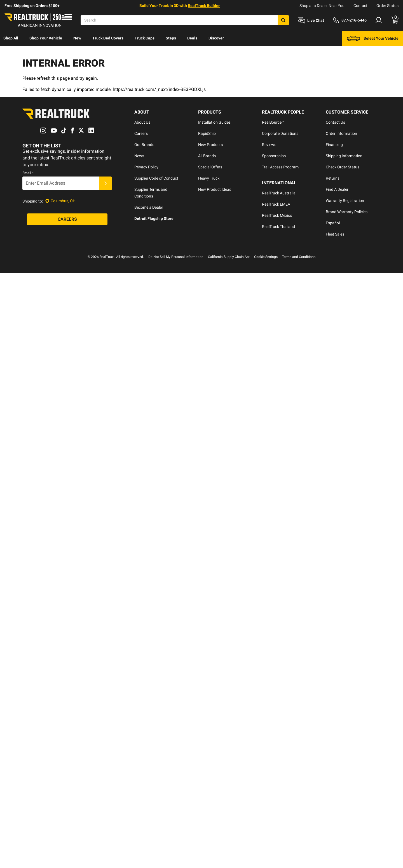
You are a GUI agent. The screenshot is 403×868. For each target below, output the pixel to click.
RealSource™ (273, 122)
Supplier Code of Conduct (156, 178)
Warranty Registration (345, 201)
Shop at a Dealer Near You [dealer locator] (322, 6)
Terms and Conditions (299, 257)
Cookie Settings (266, 257)
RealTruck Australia (279, 193)
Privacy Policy (146, 167)
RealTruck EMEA (276, 204)
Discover (216, 38)
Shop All (11, 38)
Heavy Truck (209, 178)
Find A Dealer (337, 189)
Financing (334, 145)
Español (333, 223)
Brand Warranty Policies (347, 212)
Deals (192, 38)
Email (28, 173)
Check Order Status (343, 167)
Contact (360, 6)
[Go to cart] (395, 20)
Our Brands (144, 145)
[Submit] (106, 183)
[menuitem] (11, 39)
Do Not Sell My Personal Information (176, 257)
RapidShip (207, 133)
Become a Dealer (149, 207)
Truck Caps (145, 38)
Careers (141, 133)
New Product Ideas (215, 189)
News (139, 156)
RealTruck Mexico (277, 215)
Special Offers (210, 167)
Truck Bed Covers (108, 38)
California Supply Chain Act (229, 257)
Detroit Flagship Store (154, 218)
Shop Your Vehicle (46, 38)
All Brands (207, 156)
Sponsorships (274, 156)
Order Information (341, 133)
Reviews (269, 145)
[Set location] (60, 201)
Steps (171, 38)
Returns (333, 178)
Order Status (387, 6)
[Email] (61, 183)
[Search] (185, 20)
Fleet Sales (335, 234)
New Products (210, 145)
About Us (142, 122)
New (77, 38)
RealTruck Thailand (278, 227)
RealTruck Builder (204, 6)
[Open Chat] (311, 20)
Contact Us (335, 122)
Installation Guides (214, 122)
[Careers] (67, 219)
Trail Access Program (280, 167)
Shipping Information (344, 156)
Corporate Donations (280, 133)
